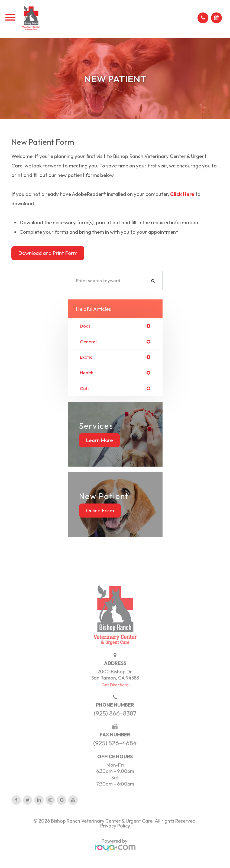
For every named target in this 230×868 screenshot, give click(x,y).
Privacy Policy (115, 834)
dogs (85, 326)
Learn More (99, 440)
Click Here (182, 194)
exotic (86, 357)
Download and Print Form (48, 253)
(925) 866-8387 (115, 722)
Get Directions (115, 693)
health (87, 373)
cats (85, 389)
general (88, 342)
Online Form (100, 510)
